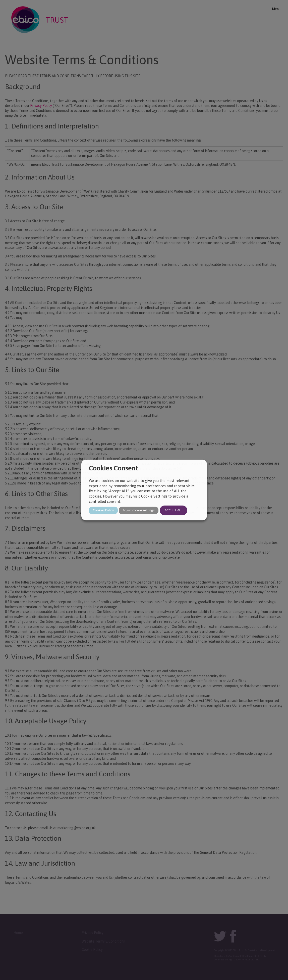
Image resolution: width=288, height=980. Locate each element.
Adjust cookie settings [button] (139, 510)
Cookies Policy (103, 510)
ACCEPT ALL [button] (174, 510)
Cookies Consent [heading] (113, 468)
